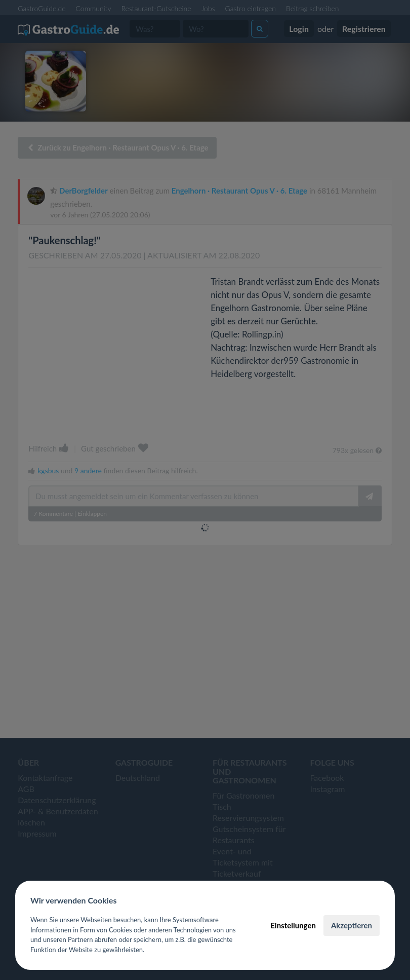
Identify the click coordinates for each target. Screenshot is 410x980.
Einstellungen (293, 925)
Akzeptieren (352, 925)
